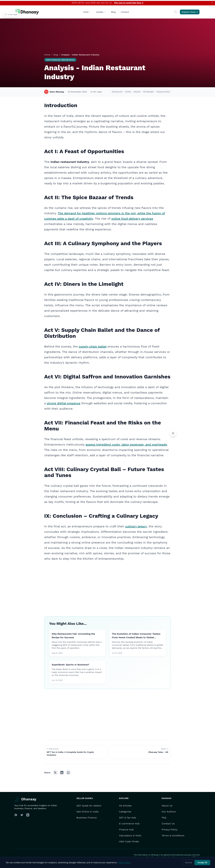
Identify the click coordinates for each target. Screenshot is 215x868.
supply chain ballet (93, 346)
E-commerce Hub (129, 824)
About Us (167, 806)
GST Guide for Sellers (89, 806)
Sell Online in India (87, 812)
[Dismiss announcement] (212, 3)
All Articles (125, 806)
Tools (87, 12)
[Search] (175, 12)
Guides (101, 12)
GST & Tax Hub (127, 818)
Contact (125, 12)
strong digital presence (64, 403)
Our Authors (169, 812)
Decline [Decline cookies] (188, 863)
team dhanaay (54, 92)
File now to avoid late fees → (129, 3)
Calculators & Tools (130, 836)
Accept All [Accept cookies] (202, 863)
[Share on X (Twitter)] (55, 773)
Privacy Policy (170, 830)
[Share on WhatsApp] (68, 773)
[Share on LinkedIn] (62, 773)
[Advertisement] (107, 586)
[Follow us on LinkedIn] (28, 815)
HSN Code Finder (129, 841)
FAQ (164, 818)
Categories (125, 812)
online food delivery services (132, 219)
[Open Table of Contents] (173, 433)
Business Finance (87, 818)
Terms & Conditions (173, 836)
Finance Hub (126, 830)
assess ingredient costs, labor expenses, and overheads (126, 444)
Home (47, 55)
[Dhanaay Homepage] (27, 12)
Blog (113, 12)
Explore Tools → (190, 12)
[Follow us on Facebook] (16, 815)
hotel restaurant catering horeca (60, 60)
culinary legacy (136, 526)
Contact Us (168, 824)
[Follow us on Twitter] (22, 815)
